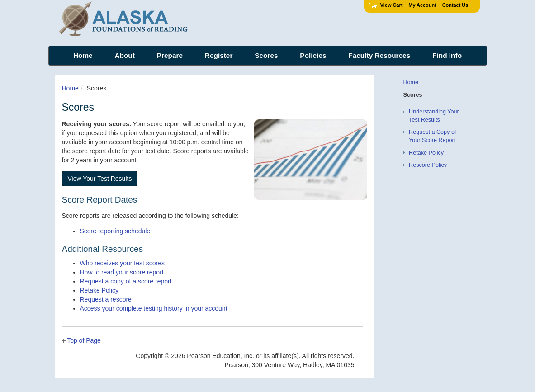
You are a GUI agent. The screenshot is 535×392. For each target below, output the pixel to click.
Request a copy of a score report (126, 281)
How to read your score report (122, 272)
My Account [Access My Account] (422, 5)
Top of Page (84, 340)
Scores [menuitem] (266, 55)
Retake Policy (99, 290)
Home (70, 88)
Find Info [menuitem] (447, 55)
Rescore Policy (428, 165)
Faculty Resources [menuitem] (379, 55)
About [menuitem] (124, 55)
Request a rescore (106, 299)
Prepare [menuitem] (170, 55)
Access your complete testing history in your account (154, 308)
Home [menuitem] (83, 55)
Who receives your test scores (123, 263)
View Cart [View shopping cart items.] (386, 5)
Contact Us (455, 5)
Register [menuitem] (219, 55)
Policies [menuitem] (313, 55)
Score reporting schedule (115, 231)
